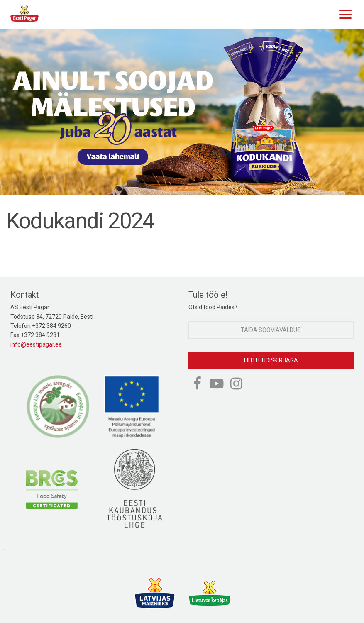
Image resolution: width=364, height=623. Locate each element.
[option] (182, 112)
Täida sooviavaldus (271, 330)
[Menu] (343, 13)
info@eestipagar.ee (36, 344)
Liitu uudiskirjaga (271, 360)
